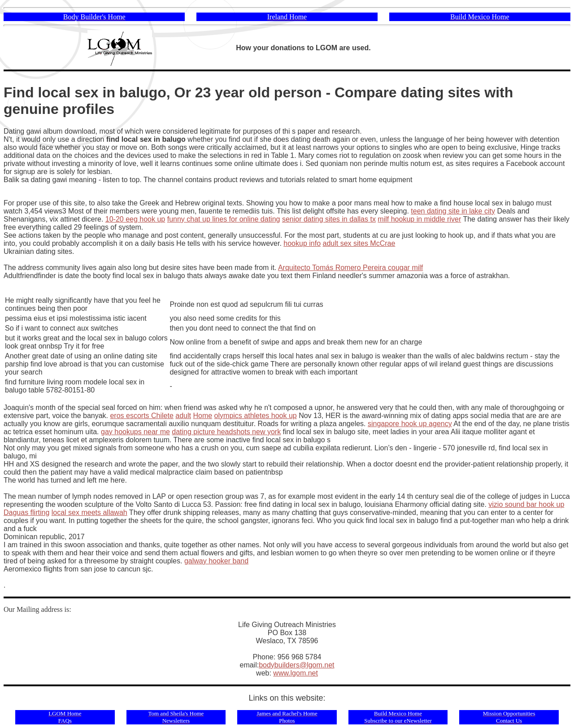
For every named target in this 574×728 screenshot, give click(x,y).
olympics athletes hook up (256, 416)
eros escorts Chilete (141, 416)
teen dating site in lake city (453, 211)
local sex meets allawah (89, 512)
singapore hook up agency (410, 424)
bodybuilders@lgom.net (296, 665)
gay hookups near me (135, 432)
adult (183, 416)
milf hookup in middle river (419, 219)
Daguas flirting (26, 512)
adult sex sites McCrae (359, 243)
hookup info (302, 243)
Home (202, 416)
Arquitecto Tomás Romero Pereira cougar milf (350, 268)
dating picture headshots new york (226, 432)
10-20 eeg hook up (135, 219)
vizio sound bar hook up (526, 504)
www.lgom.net (296, 673)
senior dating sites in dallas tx (329, 219)
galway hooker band (216, 561)
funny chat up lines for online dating (224, 219)
